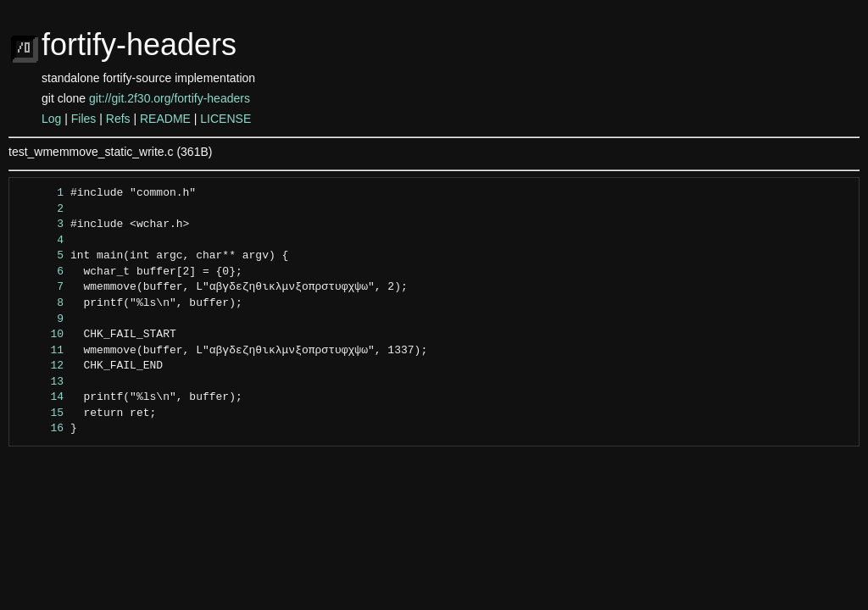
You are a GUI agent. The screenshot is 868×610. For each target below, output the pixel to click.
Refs (118, 119)
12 (41, 366)
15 (41, 413)
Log (51, 119)
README (165, 119)
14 (41, 397)
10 (41, 335)
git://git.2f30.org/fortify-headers (170, 98)
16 (41, 429)
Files (84, 119)
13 (41, 382)
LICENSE (225, 119)
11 (41, 351)
